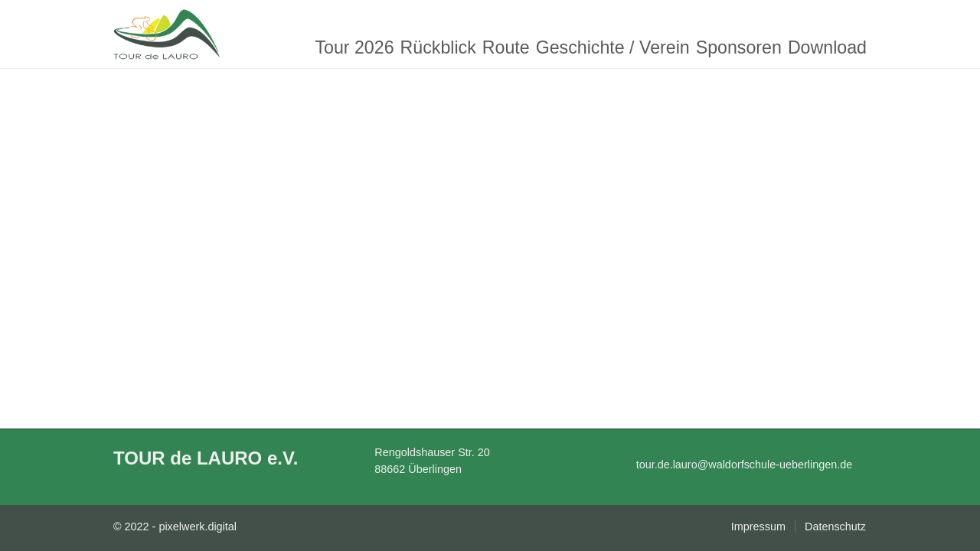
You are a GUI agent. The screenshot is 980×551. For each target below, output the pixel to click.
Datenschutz (835, 527)
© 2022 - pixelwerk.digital (175, 527)
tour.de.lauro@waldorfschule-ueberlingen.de (745, 465)
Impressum (758, 527)
